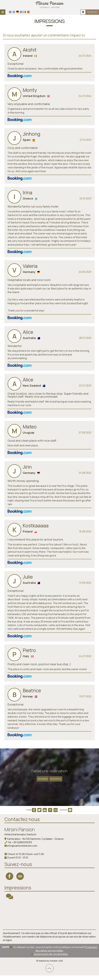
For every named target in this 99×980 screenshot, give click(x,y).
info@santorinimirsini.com (23, 851)
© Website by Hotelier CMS (49, 965)
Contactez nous (22, 824)
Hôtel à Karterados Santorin (21, 839)
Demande (42, 781)
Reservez (92, 12)
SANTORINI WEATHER (49, 919)
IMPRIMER (66, 815)
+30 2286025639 (22, 847)
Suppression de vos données (49, 959)
